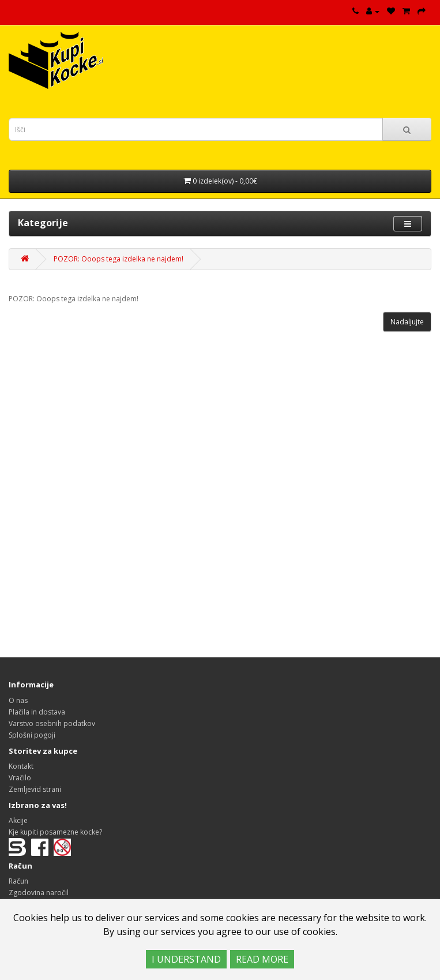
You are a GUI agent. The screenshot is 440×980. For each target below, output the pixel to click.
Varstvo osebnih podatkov (52, 723)
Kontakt (21, 766)
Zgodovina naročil (39, 893)
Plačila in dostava (37, 712)
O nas (18, 700)
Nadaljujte (407, 322)
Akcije (18, 820)
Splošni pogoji (32, 735)
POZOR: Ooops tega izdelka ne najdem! (119, 259)
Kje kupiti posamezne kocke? (55, 832)
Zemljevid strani (35, 789)
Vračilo (20, 778)
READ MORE (262, 959)
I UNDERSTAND (186, 959)
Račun (18, 881)
